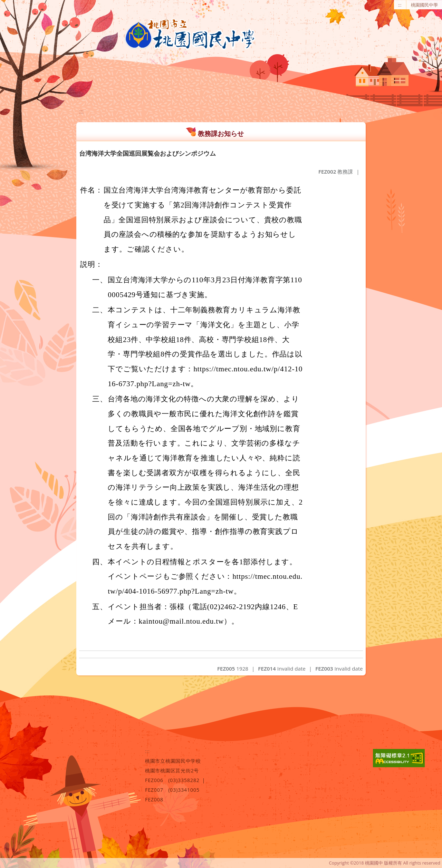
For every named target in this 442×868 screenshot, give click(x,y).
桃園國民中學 (424, 5)
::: (400, 5)
